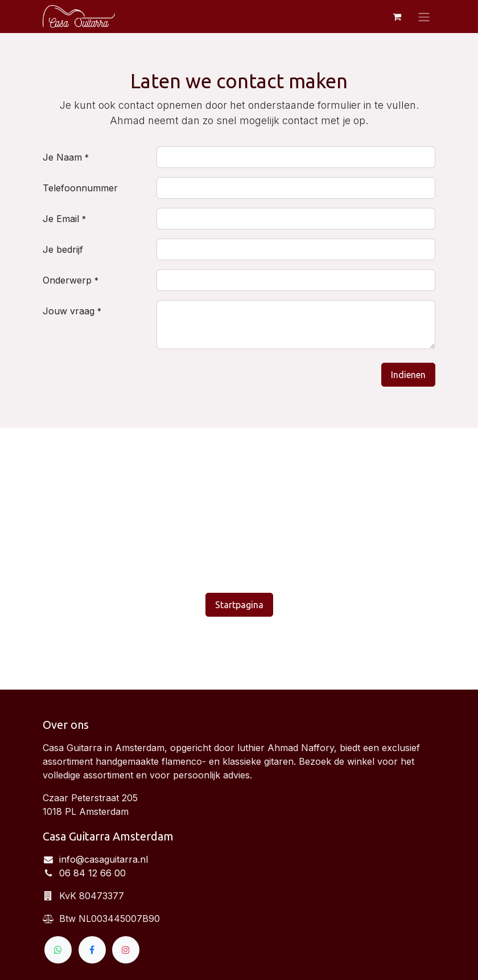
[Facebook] (92, 950)
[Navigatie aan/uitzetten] (424, 17)
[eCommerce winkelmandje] (397, 17)
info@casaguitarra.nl (104, 859)
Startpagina (239, 605)
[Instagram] (126, 950)
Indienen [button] (408, 375)
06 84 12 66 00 (92, 873)
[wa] (58, 950)
